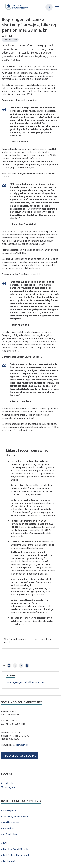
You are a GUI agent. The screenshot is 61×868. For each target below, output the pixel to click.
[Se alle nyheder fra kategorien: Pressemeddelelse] (10, 40)
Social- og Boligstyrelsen (16, 816)
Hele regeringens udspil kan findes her (26, 682)
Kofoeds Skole (10, 834)
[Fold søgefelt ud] (49, 7)
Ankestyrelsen (10, 810)
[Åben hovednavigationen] (58, 7)
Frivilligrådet (9, 861)
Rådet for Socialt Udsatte (16, 849)
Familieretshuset (11, 822)
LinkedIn (9, 783)
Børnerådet (9, 828)
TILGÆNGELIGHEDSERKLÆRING (20, 756)
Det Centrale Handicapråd (16, 855)
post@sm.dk (22, 745)
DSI (5, 843)
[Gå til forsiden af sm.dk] (16, 7)
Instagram (10, 787)
